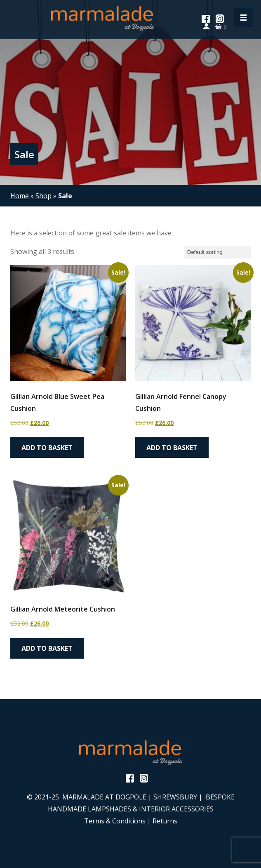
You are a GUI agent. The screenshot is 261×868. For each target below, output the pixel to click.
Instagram (220, 19)
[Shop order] (217, 252)
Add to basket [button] (47, 448)
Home (20, 196)
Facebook (206, 19)
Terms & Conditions (115, 821)
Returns (165, 821)
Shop (43, 196)
